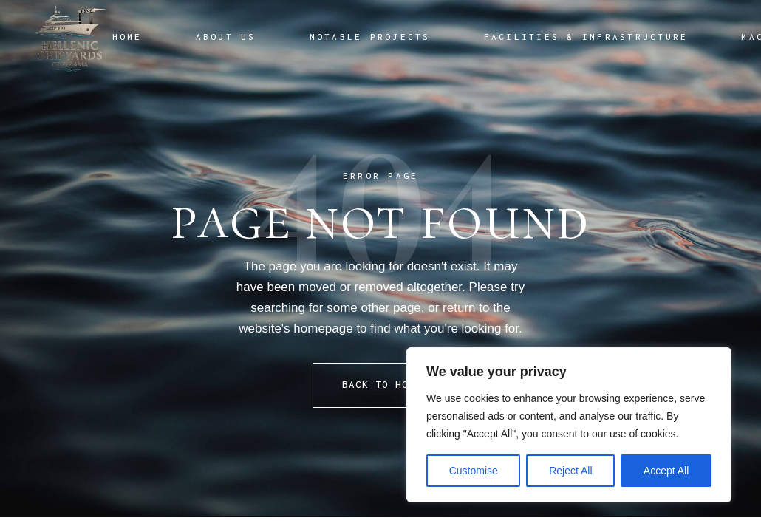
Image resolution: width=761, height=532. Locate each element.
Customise (474, 471)
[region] (569, 425)
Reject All (570, 471)
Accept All (666, 471)
